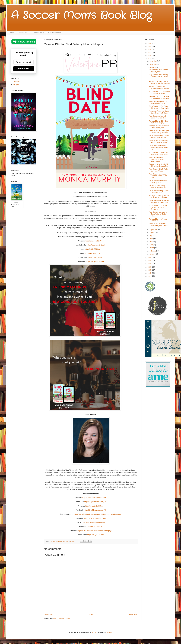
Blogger (109, 632)
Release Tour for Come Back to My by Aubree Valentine (159, 97)
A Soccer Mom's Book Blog (81, 16)
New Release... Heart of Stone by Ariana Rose (158, 117)
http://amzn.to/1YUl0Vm (94, 506)
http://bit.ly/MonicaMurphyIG (95, 518)
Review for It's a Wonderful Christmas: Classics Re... (159, 165)
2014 (150, 276)
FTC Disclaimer (55, 33)
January (153, 254)
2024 (150, 49)
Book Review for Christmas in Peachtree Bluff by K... (159, 92)
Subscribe (24, 69)
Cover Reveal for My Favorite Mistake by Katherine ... (159, 137)
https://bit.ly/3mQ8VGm (95, 261)
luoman (94, 632)
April (151, 245)
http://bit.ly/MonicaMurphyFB (95, 510)
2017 (150, 267)
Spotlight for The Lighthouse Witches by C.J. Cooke (159, 197)
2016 (150, 270)
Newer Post (49, 615)
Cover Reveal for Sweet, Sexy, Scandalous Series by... (159, 147)
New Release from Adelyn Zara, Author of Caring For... (158, 214)
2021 (150, 59)
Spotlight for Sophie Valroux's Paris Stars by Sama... (159, 127)
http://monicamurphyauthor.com (94, 498)
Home (11, 33)
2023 (150, 52)
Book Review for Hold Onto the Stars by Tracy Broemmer (159, 207)
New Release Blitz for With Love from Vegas (158, 170)
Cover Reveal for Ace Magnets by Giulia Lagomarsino (156, 159)
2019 (150, 261)
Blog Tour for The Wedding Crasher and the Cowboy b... (159, 77)
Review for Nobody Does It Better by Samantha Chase (159, 82)
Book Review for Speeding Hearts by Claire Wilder (158, 142)
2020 (150, 258)
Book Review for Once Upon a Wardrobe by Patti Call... (159, 132)
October (153, 67)
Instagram (16, 85)
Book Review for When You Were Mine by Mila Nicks (159, 153)
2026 (150, 43)
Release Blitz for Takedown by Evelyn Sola (159, 71)
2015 (150, 273)
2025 (150, 46)
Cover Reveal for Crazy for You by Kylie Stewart (158, 102)
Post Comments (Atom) (61, 618)
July (151, 236)
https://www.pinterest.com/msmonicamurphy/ (94, 531)
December (153, 61)
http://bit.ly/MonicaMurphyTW (94, 522)
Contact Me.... (23, 33)
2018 (150, 264)
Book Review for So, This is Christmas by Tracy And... (159, 107)
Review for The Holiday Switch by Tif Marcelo (157, 187)
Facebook (16, 82)
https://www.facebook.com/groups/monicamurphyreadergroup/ (98, 514)
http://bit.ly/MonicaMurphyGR (95, 502)
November (153, 64)
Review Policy (39, 33)
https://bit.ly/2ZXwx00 (95, 535)
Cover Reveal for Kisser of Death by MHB (158, 182)
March (152, 248)
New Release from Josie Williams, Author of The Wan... (158, 176)
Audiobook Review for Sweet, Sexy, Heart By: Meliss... (159, 112)
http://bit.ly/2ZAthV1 (95, 527)
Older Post (133, 615)
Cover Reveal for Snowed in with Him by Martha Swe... (159, 201)
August (152, 233)
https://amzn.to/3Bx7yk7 (94, 241)
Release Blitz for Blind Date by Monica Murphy (159, 122)
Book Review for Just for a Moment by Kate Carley (158, 225)
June (151, 239)
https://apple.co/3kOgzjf (96, 245)
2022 (150, 55)
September (154, 230)
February (153, 251)
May (151, 242)
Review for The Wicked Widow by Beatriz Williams (159, 87)
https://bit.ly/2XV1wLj (93, 253)
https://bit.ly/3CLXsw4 (93, 249)
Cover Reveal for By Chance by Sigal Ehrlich (159, 192)
